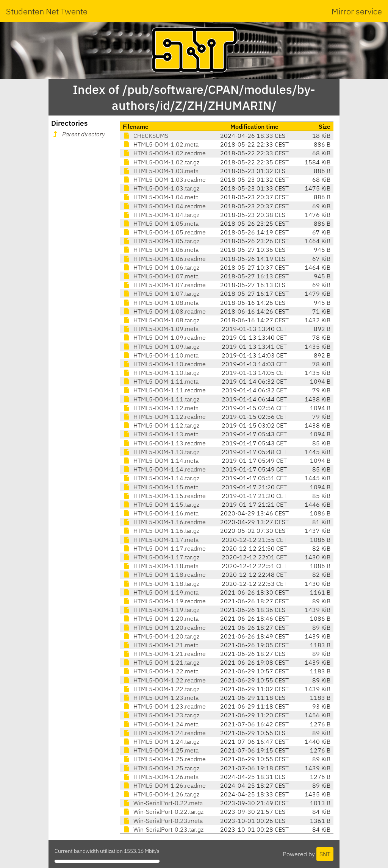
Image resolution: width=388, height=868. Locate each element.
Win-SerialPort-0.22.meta (163, 803)
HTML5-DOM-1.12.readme (164, 417)
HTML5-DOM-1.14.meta (161, 461)
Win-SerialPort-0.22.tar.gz (163, 812)
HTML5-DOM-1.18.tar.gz (161, 584)
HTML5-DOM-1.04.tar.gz (161, 215)
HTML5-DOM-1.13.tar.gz (161, 452)
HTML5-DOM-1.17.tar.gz (161, 557)
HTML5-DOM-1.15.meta (161, 487)
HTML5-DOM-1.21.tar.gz (161, 662)
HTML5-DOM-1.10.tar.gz (161, 373)
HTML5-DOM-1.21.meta (161, 645)
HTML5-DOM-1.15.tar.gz (161, 504)
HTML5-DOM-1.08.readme (164, 311)
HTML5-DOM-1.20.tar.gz (161, 636)
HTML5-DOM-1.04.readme (164, 206)
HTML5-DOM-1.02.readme (164, 153)
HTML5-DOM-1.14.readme (164, 469)
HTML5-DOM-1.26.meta (161, 777)
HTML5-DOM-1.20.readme (164, 628)
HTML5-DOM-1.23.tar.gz (161, 715)
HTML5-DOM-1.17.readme (164, 548)
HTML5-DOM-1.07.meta (161, 276)
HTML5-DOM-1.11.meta (161, 381)
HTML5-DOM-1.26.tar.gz (161, 794)
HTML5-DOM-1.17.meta (161, 540)
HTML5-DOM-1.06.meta (161, 250)
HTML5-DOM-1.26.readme (164, 785)
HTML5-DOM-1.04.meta (161, 197)
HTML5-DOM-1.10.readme (164, 364)
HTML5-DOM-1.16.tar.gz (161, 531)
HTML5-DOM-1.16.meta (161, 513)
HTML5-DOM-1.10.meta (161, 355)
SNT (325, 854)
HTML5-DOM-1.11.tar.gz (161, 399)
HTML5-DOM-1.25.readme (164, 759)
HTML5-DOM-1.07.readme (164, 285)
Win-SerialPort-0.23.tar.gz (163, 829)
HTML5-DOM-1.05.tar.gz (161, 241)
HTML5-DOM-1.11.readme (164, 390)
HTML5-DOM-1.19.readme (164, 601)
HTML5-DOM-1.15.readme (164, 496)
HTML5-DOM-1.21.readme (164, 654)
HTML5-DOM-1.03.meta (161, 171)
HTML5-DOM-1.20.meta (161, 618)
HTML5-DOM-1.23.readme (164, 706)
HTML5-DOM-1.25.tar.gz (161, 768)
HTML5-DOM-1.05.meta (161, 223)
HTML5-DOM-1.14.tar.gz (161, 478)
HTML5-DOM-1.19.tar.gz (161, 610)
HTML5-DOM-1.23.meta (161, 698)
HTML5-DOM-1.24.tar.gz (161, 742)
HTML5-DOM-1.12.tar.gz (161, 425)
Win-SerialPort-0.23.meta (163, 821)
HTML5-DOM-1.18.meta (161, 566)
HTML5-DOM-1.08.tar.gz (161, 320)
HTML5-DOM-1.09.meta (161, 329)
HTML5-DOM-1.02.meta (161, 144)
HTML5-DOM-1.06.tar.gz (161, 267)
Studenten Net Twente (47, 11)
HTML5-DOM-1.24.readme (164, 733)
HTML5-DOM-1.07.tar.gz (161, 293)
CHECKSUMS (145, 136)
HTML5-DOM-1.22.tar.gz (161, 689)
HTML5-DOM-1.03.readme (164, 180)
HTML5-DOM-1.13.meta (161, 434)
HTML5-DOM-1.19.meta (161, 592)
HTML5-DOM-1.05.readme (164, 232)
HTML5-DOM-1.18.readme (164, 575)
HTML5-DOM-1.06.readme (164, 259)
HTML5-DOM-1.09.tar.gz (161, 347)
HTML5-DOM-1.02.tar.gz (161, 162)
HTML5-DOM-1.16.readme (164, 522)
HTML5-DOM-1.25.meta (161, 750)
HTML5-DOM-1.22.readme (164, 680)
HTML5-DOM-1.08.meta (161, 303)
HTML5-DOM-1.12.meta (161, 408)
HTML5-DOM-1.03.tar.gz (161, 188)
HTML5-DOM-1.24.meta (161, 724)
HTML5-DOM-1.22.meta (161, 671)
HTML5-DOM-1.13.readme (164, 443)
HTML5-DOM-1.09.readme (164, 337)
